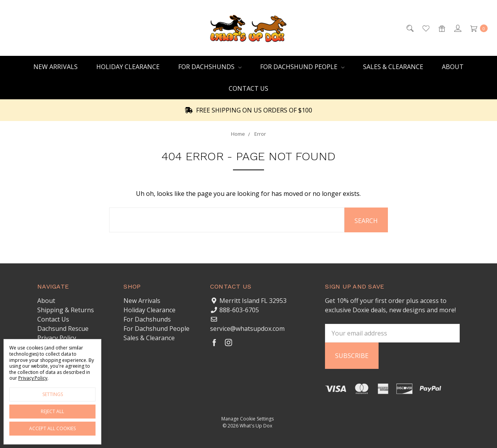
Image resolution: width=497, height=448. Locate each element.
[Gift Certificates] (441, 28)
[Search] (409, 28)
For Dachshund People (302, 67)
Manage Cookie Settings (248, 419)
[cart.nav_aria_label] (477, 28)
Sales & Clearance (393, 67)
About (453, 67)
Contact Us (248, 88)
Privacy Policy (57, 338)
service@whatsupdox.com (247, 329)
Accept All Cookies (52, 428)
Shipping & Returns (66, 310)
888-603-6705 (239, 310)
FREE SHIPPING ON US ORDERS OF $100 (248, 110)
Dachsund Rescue (63, 329)
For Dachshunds (210, 67)
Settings (53, 394)
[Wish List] (425, 28)
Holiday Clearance (128, 67)
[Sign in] (457, 28)
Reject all (52, 411)
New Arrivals (56, 67)
